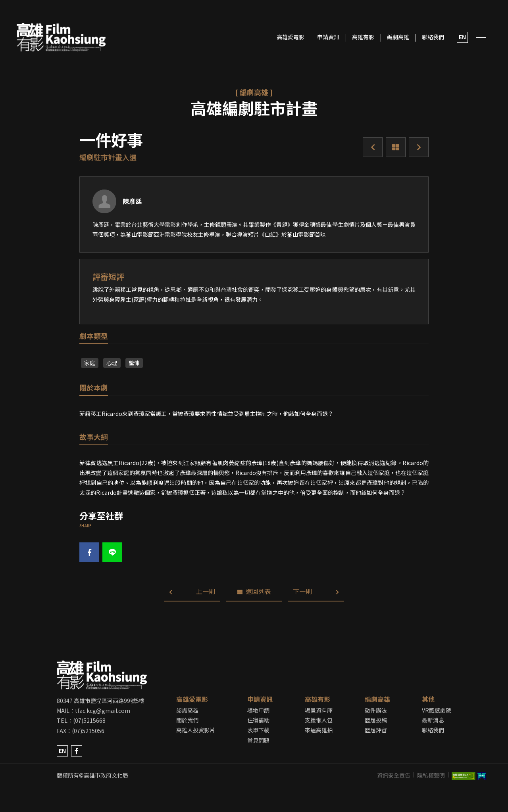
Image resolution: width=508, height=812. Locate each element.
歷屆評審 (376, 730)
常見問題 (258, 740)
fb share (89, 552)
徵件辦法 (376, 710)
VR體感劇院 (437, 710)
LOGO (61, 37)
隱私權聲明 (431, 775)
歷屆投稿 (376, 720)
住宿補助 (258, 720)
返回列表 (396, 147)
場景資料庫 (319, 710)
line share (112, 552)
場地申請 (258, 710)
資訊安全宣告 (394, 775)
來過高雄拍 (319, 730)
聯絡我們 (433, 37)
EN (462, 37)
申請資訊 (328, 37)
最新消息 (433, 720)
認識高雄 (187, 710)
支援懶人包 (319, 720)
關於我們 (187, 720)
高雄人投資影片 (196, 730)
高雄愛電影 (291, 37)
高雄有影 (363, 37)
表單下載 (258, 730)
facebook (77, 751)
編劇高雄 (398, 37)
